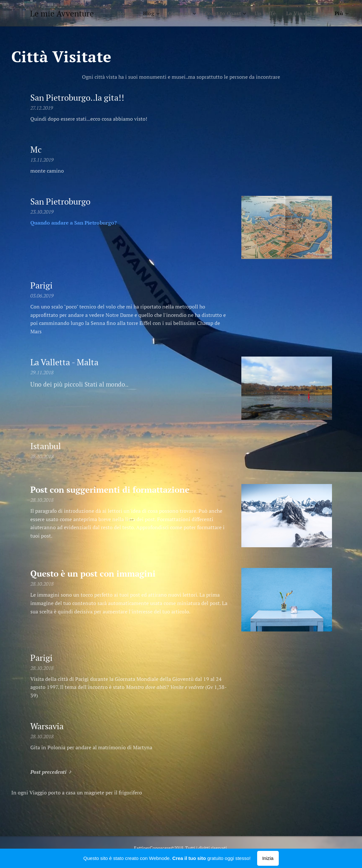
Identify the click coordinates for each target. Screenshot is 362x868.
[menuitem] (120, 13)
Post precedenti (48, 772)
